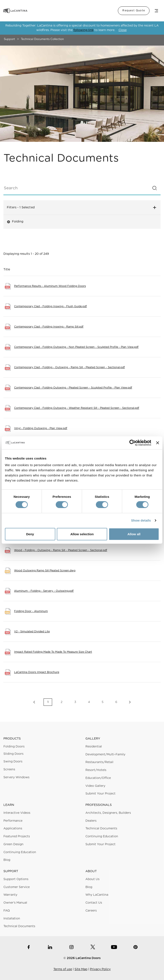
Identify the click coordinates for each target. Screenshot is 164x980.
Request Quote (134, 10)
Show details (141, 520)
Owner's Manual (15, 903)
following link (83, 30)
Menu (156, 11)
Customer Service (17, 887)
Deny (30, 534)
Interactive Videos (17, 813)
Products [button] (12, 739)
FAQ (7, 911)
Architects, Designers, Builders (108, 813)
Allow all (134, 534)
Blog (7, 860)
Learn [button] (9, 805)
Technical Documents (101, 829)
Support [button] (11, 871)
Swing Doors (13, 762)
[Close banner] (158, 443)
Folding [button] (15, 222)
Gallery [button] (93, 739)
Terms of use (63, 969)
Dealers (91, 821)
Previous (34, 702)
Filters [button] (82, 208)
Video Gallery (95, 786)
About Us (92, 879)
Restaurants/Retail (99, 762)
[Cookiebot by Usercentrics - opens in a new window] (133, 443)
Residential (94, 747)
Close (123, 30)
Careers (91, 911)
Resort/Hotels (96, 770)
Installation (12, 919)
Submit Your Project (100, 794)
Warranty (10, 895)
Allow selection (82, 534)
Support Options (16, 879)
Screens (9, 769)
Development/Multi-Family (105, 755)
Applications (13, 829)
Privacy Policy (100, 969)
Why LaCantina (97, 895)
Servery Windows (16, 777)
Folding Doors (14, 747)
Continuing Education (20, 852)
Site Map (81, 969)
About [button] (91, 871)
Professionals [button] (99, 805)
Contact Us (94, 903)
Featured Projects (17, 836)
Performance (13, 821)
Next (130, 702)
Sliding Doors (13, 754)
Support (9, 39)
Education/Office (98, 778)
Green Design (13, 844)
